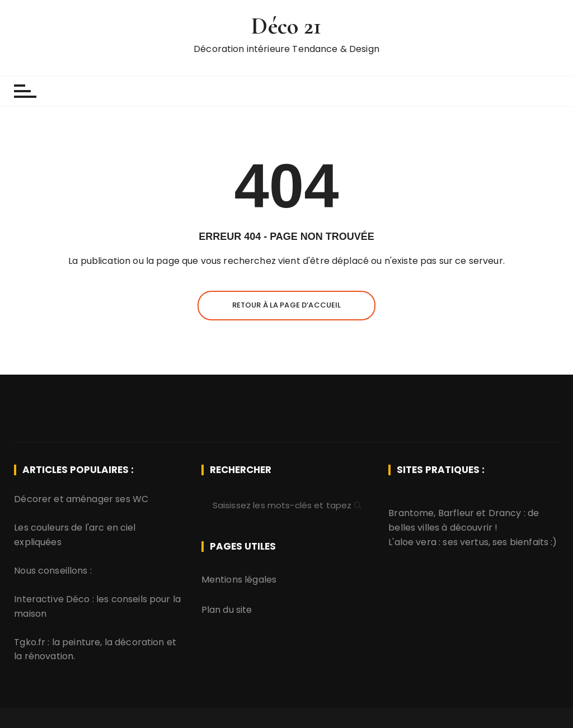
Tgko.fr (30, 642)
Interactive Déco (52, 599)
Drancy (505, 513)
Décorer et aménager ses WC (81, 499)
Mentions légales (239, 580)
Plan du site (227, 610)
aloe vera (415, 542)
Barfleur (456, 513)
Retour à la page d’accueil (287, 305)
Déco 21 (286, 26)
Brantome (411, 513)
